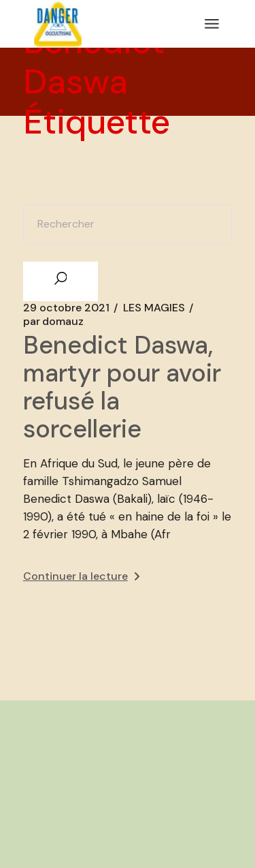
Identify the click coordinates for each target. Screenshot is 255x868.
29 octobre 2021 (66, 308)
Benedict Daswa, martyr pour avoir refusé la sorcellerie (122, 387)
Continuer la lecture (81, 576)
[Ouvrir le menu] (212, 24)
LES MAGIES (154, 308)
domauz (53, 322)
